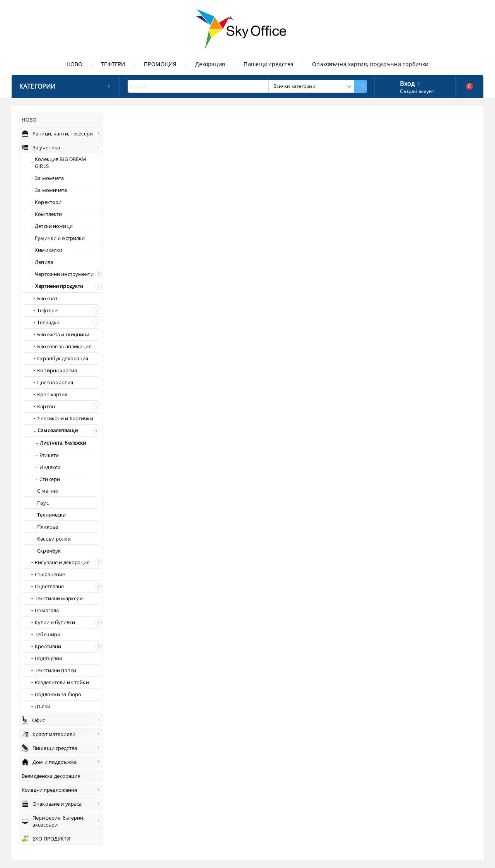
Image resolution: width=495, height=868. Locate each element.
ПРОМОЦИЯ (160, 64)
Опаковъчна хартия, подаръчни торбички (370, 64)
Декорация (210, 64)
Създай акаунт (417, 91)
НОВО (75, 64)
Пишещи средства (269, 64)
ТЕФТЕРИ (113, 64)
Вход (407, 83)
